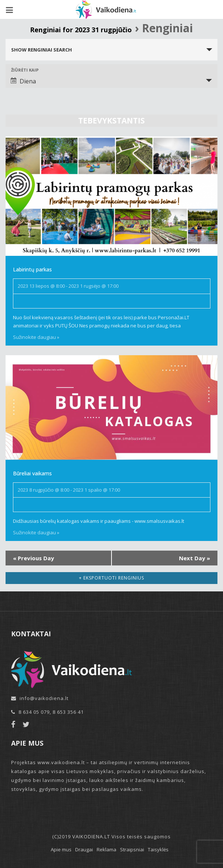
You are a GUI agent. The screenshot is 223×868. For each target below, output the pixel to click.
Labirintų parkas (32, 269)
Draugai (84, 849)
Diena (23, 81)
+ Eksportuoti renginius (111, 578)
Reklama (106, 849)
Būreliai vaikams (32, 473)
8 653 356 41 (68, 712)
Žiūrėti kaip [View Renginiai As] (25, 70)
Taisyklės (158, 849)
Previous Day (34, 558)
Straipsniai (132, 849)
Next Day (194, 558)
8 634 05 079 (34, 712)
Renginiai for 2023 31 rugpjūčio (81, 30)
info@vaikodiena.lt (44, 698)
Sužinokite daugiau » (36, 337)
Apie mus (61, 849)
